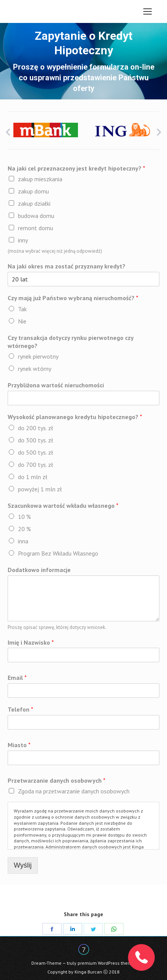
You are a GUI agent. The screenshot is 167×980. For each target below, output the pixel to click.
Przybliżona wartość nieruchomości (56, 385)
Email (17, 678)
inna (23, 541)
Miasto (19, 745)
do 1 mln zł (33, 477)
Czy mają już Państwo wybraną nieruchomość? (73, 298)
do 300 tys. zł (36, 440)
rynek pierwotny (38, 356)
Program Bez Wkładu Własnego (58, 553)
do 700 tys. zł (36, 465)
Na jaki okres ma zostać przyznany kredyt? (66, 266)
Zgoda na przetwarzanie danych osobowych (74, 791)
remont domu (36, 228)
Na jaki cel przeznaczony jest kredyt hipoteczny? (76, 168)
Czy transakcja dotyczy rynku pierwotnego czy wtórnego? (71, 342)
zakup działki (34, 203)
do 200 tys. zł (36, 428)
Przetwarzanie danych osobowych (57, 780)
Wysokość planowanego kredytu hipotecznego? (75, 417)
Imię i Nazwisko (31, 642)
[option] (46, 130)
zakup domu (33, 191)
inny (23, 240)
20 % (24, 529)
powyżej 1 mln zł (40, 489)
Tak (22, 309)
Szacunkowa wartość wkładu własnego (63, 505)
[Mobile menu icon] (148, 11)
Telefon (20, 709)
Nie (22, 321)
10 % (24, 517)
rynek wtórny (35, 369)
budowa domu (36, 216)
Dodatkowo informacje (39, 570)
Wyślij (23, 865)
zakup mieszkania (40, 179)
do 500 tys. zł (36, 452)
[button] (8, 132)
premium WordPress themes (107, 963)
